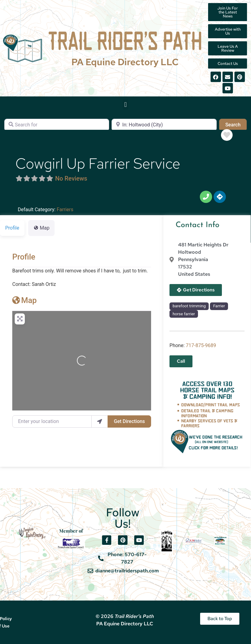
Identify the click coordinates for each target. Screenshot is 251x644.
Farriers (65, 210)
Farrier (219, 306)
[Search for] (57, 125)
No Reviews (71, 178)
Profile (24, 257)
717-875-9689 (201, 345)
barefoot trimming (189, 306)
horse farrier (184, 314)
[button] (126, 105)
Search (236, 124)
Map (25, 300)
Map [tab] (42, 228)
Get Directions (129, 421)
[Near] (164, 125)
